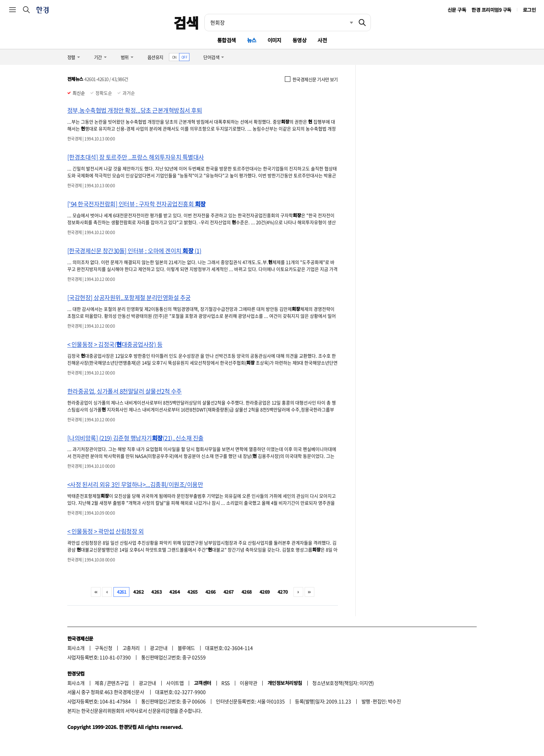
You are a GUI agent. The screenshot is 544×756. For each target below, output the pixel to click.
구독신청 (103, 648)
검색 (186, 23)
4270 (283, 592)
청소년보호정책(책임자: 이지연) (343, 683)
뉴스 (252, 40)
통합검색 (227, 40)
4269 (265, 592)
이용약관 (248, 683)
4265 (193, 592)
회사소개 (76, 648)
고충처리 (131, 648)
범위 (125, 57)
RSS (225, 683)
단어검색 (211, 57)
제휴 (99, 683)
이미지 (274, 40)
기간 (98, 57)
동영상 (299, 40)
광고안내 (159, 648)
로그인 (529, 10)
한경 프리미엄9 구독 (491, 10)
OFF (184, 57)
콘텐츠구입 (118, 683)
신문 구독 (457, 10)
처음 (96, 592)
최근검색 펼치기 (346, 23)
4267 (229, 592)
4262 (138, 592)
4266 (211, 592)
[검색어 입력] (279, 23)
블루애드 (186, 648)
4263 (156, 592)
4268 (247, 592)
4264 (175, 592)
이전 (107, 592)
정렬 (71, 57)
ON (174, 57)
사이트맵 (175, 683)
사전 (322, 40)
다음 (298, 592)
